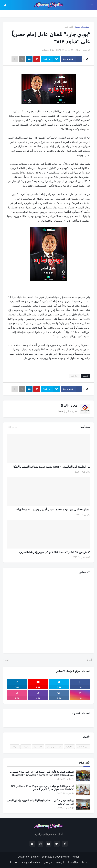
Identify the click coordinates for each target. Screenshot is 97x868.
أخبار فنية (69, 27)
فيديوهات (26, 747)
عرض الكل (12, 427)
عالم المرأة (38, 747)
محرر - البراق (68, 405)
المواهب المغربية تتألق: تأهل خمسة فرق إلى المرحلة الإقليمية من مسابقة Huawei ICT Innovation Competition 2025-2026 (41, 773)
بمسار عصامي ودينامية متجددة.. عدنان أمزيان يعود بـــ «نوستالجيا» (53, 509)
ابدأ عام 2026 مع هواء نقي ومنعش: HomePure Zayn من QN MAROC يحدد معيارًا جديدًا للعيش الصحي (42, 788)
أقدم (7, 660)
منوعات (15, 747)
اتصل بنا (14, 862)
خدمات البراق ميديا (54, 747)
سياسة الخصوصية (31, 862)
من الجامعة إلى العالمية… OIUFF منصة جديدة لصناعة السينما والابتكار (51, 467)
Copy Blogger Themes (67, 857)
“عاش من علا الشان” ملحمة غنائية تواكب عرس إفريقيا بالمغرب (55, 552)
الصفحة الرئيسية (83, 27)
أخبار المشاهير (83, 747)
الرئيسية (60, 862)
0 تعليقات (46, 50)
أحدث (89, 660)
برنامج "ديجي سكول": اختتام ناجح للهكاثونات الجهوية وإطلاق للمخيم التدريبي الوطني (40, 802)
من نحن (48, 862)
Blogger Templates (42, 857)
